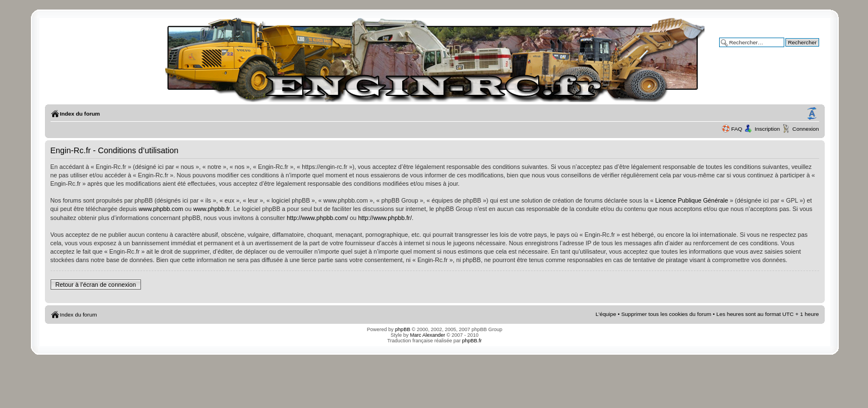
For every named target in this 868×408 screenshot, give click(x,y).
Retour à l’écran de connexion (96, 285)
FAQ (737, 129)
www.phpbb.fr (212, 209)
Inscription (767, 129)
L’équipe (606, 314)
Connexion (805, 129)
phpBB (403, 329)
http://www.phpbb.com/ (317, 218)
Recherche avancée (794, 50)
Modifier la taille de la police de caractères (812, 114)
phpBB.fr (472, 341)
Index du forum (80, 114)
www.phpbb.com (161, 209)
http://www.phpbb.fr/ (385, 218)
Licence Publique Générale (692, 200)
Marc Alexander (428, 335)
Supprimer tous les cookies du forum (666, 314)
